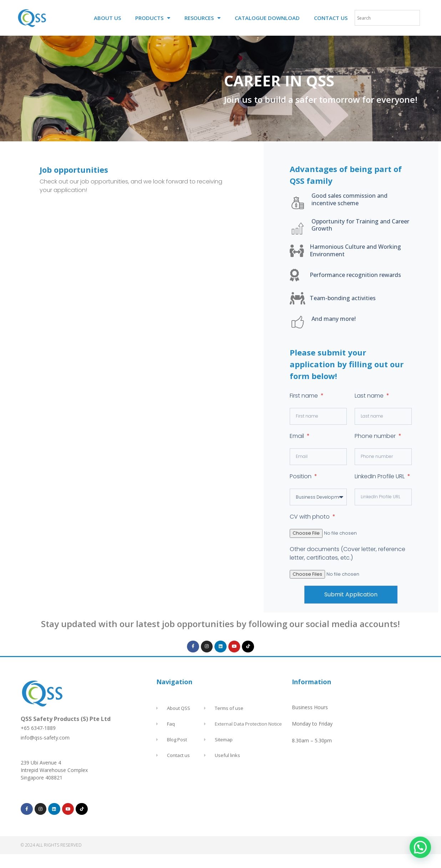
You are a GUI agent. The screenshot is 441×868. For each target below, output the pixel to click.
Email (298, 436)
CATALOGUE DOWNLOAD (267, 18)
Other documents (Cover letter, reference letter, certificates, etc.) (348, 553)
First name (305, 396)
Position (301, 476)
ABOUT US (107, 18)
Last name (370, 396)
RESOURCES (202, 18)
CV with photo (310, 517)
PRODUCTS (153, 18)
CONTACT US (331, 18)
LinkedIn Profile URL (380, 476)
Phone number (376, 436)
